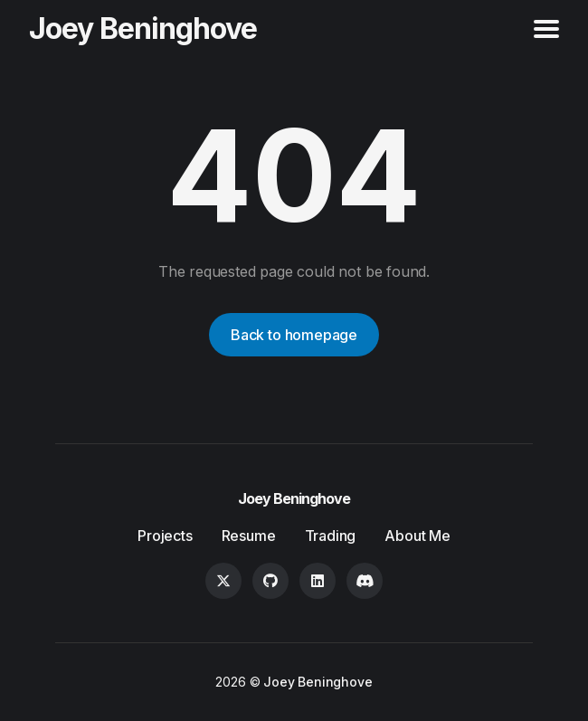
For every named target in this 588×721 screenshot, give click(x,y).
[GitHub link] (270, 581)
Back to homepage (294, 335)
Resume (249, 536)
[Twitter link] (223, 581)
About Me (417, 536)
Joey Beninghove (143, 29)
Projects (165, 536)
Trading (331, 536)
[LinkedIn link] (318, 581)
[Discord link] (365, 581)
